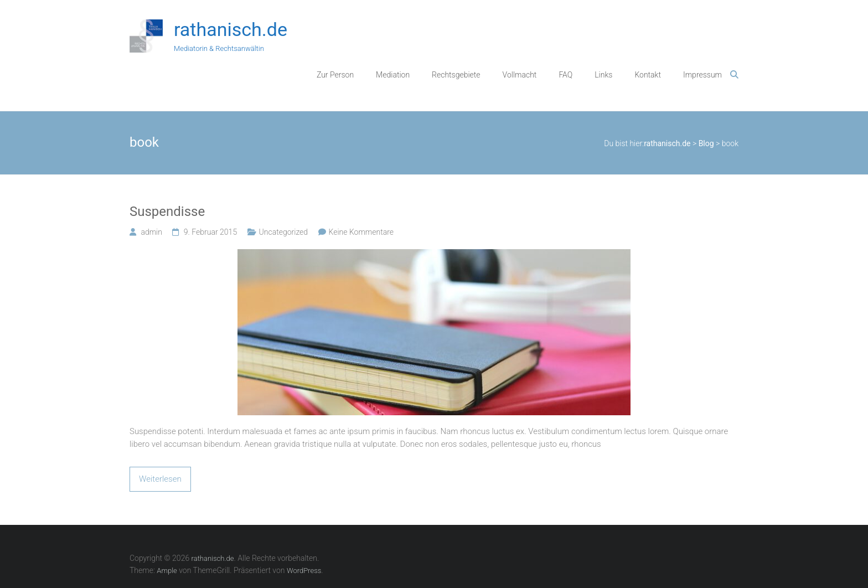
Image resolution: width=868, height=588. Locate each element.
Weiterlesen (160, 479)
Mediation (393, 75)
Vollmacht (520, 75)
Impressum (702, 75)
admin (151, 232)
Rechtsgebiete (456, 75)
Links (603, 75)
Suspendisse (167, 212)
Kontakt (648, 75)
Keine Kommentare (361, 232)
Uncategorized (284, 232)
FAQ (565, 75)
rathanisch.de (231, 29)
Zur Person (335, 75)
